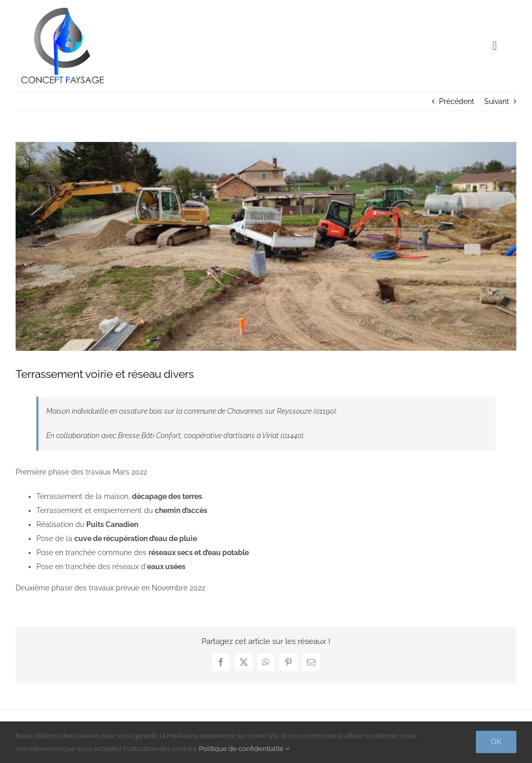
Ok (496, 742)
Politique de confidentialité (244, 749)
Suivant (497, 101)
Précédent (457, 101)
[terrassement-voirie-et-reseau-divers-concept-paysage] (266, 247)
